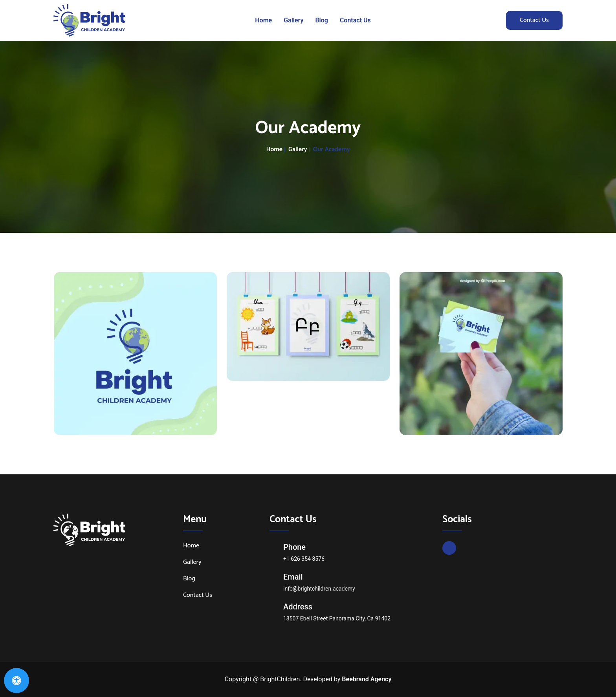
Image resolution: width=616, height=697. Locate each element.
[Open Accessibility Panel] (16, 681)
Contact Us (355, 20)
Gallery (293, 20)
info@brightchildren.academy (319, 589)
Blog (321, 20)
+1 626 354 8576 (304, 559)
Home (263, 20)
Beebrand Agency (367, 679)
